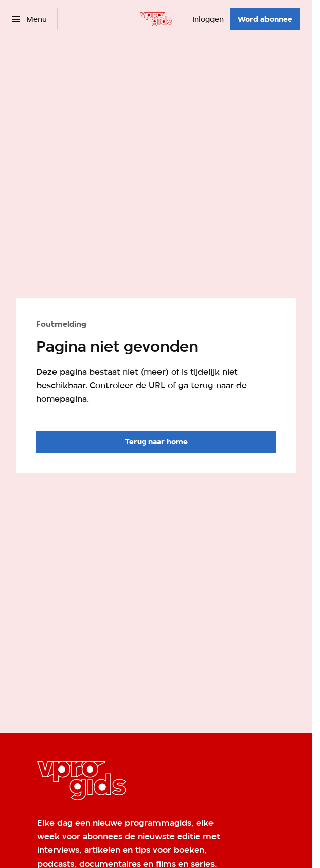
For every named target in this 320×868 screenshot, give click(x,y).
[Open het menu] (30, 19)
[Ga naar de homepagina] (156, 442)
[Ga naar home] (156, 19)
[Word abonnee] (265, 19)
